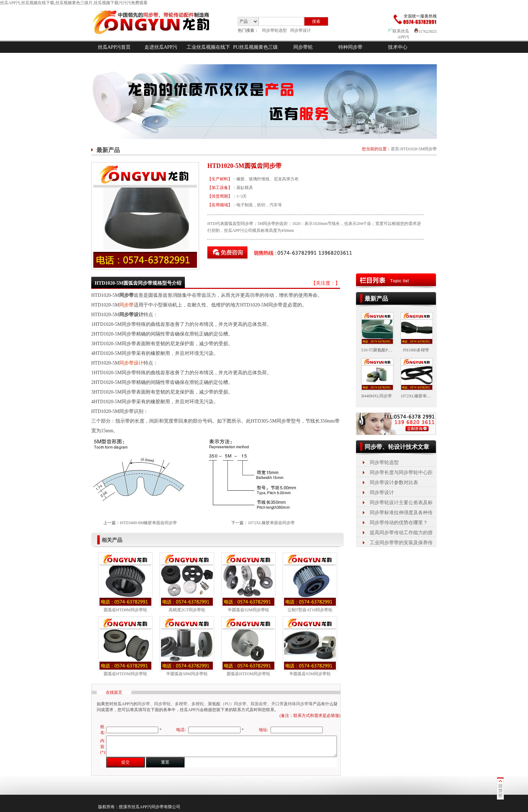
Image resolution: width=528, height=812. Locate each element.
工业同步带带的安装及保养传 (401, 543)
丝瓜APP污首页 (114, 47)
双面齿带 (259, 704)
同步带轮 (303, 47)
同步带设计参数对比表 (394, 483)
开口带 (277, 704)
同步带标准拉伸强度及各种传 (401, 513)
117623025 (426, 31)
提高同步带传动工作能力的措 (401, 533)
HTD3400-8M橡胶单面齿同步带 (148, 523)
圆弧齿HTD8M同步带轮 (125, 610)
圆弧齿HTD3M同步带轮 (248, 674)
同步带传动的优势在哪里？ (399, 523)
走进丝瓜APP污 (161, 47)
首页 (395, 149)
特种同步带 (350, 47)
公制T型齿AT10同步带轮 (310, 610)
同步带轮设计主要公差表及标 (401, 503)
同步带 (126, 305)
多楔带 (181, 704)
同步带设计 (301, 30)
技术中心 (398, 47)
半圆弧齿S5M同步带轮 (310, 674)
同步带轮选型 (274, 30)
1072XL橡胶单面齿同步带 (271, 523)
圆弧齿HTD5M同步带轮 (125, 674)
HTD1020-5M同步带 (419, 149)
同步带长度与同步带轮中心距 (401, 473)
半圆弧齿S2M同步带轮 (248, 610)
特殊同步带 (298, 704)
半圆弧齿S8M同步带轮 (187, 674)
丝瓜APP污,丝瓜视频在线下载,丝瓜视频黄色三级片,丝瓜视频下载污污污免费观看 (74, 3)
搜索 (316, 21)
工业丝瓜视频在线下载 (208, 53)
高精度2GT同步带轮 (187, 610)
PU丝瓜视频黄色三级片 (256, 53)
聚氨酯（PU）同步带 (227, 704)
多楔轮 (198, 704)
